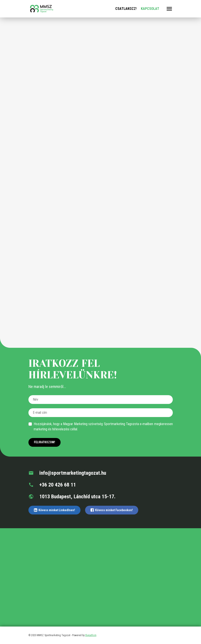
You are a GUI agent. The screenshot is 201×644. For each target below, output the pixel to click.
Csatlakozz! (126, 9)
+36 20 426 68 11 (52, 485)
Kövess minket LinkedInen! (54, 510)
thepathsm (91, 635)
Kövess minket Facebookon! (112, 510)
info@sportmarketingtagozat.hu (67, 473)
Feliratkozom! (45, 442)
